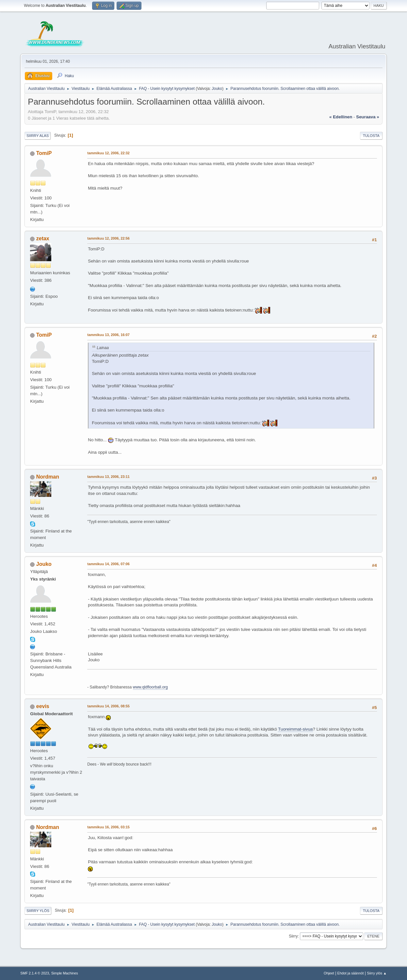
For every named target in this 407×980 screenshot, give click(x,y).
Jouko (217, 89)
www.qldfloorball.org (150, 687)
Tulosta (371, 136)
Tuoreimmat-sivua (295, 729)
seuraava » (367, 117)
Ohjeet (329, 973)
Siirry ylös (38, 911)
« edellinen (341, 117)
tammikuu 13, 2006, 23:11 (108, 477)
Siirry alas (38, 136)
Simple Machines (65, 973)
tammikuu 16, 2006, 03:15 (108, 827)
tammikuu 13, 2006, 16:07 (108, 335)
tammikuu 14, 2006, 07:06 (108, 564)
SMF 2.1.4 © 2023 (35, 973)
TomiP (44, 153)
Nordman (48, 477)
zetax (43, 238)
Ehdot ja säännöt (351, 973)
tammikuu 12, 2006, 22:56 (108, 238)
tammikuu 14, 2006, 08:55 (108, 706)
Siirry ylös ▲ (377, 973)
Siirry (293, 936)
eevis (43, 706)
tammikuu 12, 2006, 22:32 (108, 153)
